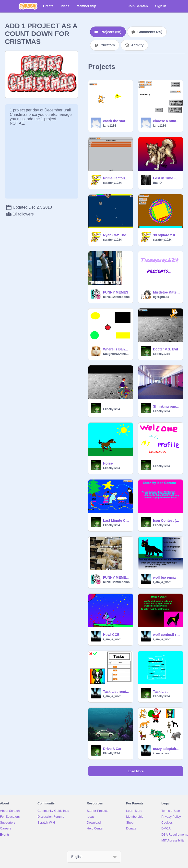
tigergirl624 (161, 297)
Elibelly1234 (161, 354)
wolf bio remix (164, 577)
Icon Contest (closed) (166, 521)
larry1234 (110, 126)
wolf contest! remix (166, 635)
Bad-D (157, 183)
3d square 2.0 (164, 235)
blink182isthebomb (116, 297)
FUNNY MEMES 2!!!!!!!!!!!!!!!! (117, 577)
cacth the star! (115, 121)
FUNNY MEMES (116, 292)
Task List (160, 692)
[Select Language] (94, 857)
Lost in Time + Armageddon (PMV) (166, 178)
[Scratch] (28, 6)
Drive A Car (112, 749)
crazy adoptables (166, 749)
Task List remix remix (117, 692)
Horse (108, 463)
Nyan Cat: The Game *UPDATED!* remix (117, 235)
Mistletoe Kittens (166, 292)
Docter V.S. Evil (165, 349)
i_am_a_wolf (162, 582)
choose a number (166, 121)
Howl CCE (111, 635)
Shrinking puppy (166, 406)
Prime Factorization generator (117, 178)
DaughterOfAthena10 (117, 354)
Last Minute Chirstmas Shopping (117, 521)
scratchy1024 (112, 183)
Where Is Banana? (117, 349)
